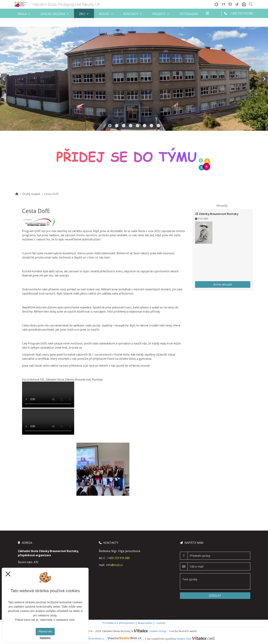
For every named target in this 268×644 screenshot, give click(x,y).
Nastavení (45, 638)
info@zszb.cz (114, 565)
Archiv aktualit (223, 284)
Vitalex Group (158, 631)
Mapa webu (145, 623)
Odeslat (215, 596)
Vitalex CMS (184, 638)
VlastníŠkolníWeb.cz (112, 638)
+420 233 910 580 (118, 558)
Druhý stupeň (31, 194)
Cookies (161, 623)
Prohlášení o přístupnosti (118, 623)
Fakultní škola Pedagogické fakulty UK (66, 4)
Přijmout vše (45, 632)
